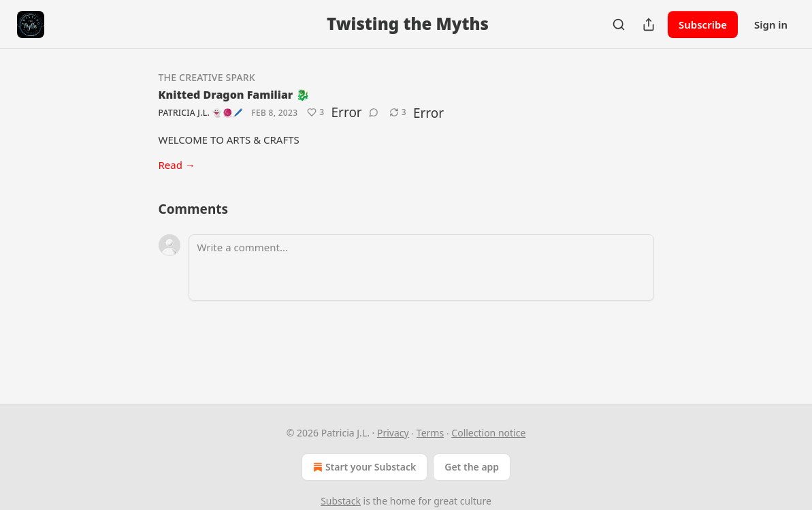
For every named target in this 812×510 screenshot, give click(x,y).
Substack (341, 501)
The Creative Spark (207, 77)
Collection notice (488, 433)
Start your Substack (363, 467)
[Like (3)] (315, 112)
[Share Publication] (649, 25)
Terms (430, 433)
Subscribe (703, 25)
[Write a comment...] (421, 268)
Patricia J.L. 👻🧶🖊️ (201, 113)
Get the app (472, 467)
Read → (177, 165)
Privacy (393, 433)
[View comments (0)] (374, 112)
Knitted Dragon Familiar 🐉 (234, 95)
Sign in (771, 25)
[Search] (619, 25)
